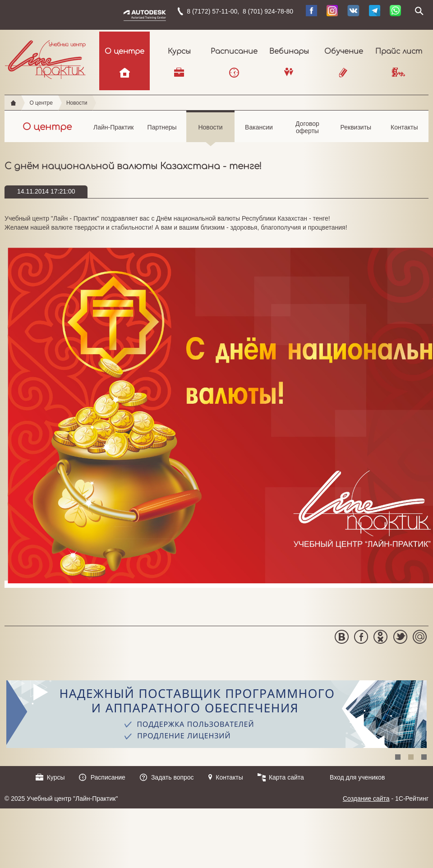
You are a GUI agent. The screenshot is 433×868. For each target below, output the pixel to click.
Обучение (344, 51)
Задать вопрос (173, 777)
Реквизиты (356, 133)
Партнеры (162, 133)
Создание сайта (366, 799)
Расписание (234, 51)
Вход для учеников (357, 777)
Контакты (404, 133)
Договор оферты (307, 131)
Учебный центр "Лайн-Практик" (45, 58)
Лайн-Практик (113, 133)
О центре (124, 51)
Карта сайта (286, 777)
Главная (13, 103)
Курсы (179, 51)
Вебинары (289, 51)
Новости (77, 103)
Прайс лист (399, 51)
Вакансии (259, 133)
